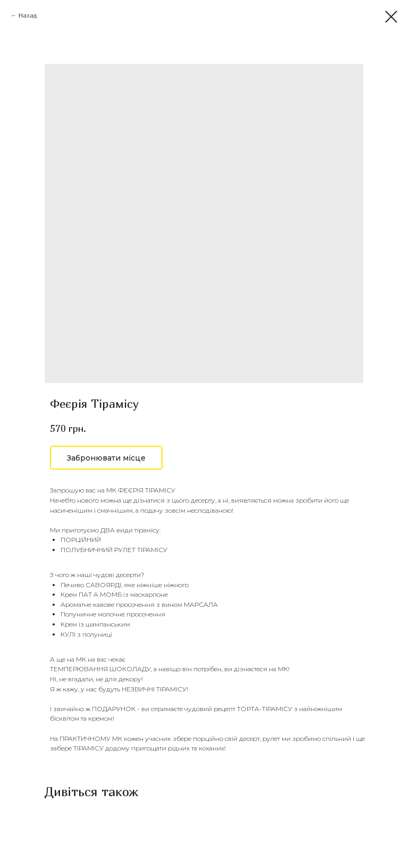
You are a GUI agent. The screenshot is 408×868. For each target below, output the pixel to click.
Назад (28, 15)
